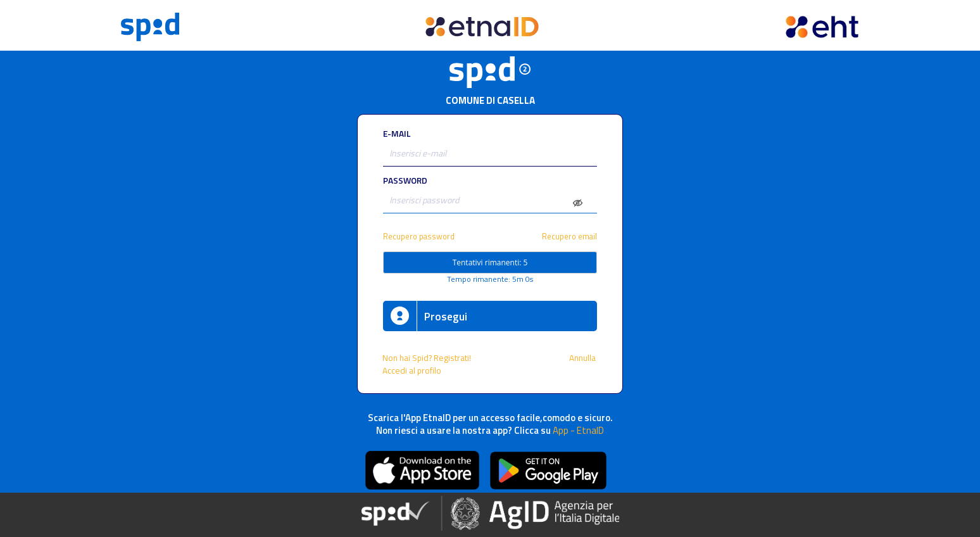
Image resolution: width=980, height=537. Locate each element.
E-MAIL (397, 134)
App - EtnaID (578, 430)
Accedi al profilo (413, 370)
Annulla (583, 358)
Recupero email (569, 237)
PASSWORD (405, 180)
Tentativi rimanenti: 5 (490, 262)
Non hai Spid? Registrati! (427, 358)
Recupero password (419, 237)
